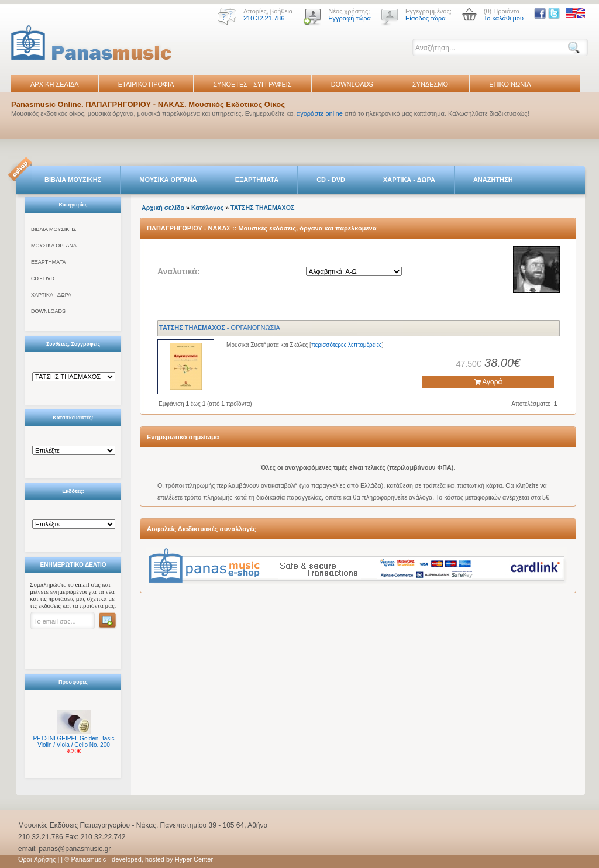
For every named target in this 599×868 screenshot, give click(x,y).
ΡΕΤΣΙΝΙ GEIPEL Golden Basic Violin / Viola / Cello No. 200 (73, 742)
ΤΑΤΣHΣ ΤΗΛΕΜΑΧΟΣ (262, 208)
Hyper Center (194, 859)
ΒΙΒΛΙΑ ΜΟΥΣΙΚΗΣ (73, 180)
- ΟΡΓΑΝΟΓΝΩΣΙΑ (220, 328)
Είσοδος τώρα (426, 18)
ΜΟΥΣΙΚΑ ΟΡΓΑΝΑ (168, 180)
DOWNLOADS (352, 84)
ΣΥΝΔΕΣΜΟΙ (431, 84)
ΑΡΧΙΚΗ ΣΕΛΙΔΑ (55, 84)
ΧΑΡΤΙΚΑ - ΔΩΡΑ (409, 180)
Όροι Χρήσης (37, 859)
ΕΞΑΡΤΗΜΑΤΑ (257, 180)
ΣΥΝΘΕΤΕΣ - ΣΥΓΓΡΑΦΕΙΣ (252, 84)
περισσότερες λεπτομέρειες (347, 345)
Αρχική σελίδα (163, 208)
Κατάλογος (207, 208)
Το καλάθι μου (504, 18)
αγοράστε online (320, 113)
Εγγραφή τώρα (350, 18)
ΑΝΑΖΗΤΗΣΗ (493, 180)
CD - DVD (331, 180)
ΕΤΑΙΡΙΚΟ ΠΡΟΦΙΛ (146, 84)
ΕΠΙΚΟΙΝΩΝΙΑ (510, 84)
